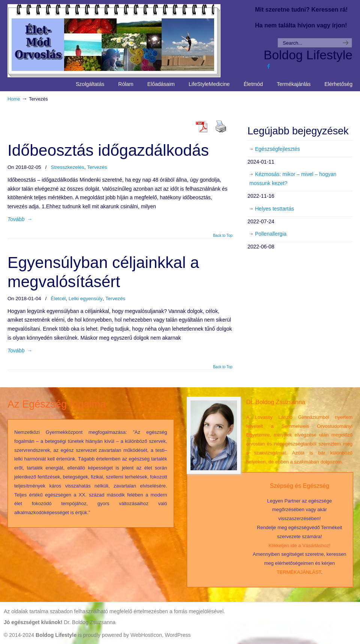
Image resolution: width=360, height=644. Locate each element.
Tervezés (97, 167)
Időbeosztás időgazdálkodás (108, 150)
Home (14, 99)
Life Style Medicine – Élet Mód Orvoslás (128, 40)
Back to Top (223, 236)
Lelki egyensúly (86, 299)
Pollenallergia (271, 234)
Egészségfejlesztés (277, 149)
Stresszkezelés (67, 167)
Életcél (58, 299)
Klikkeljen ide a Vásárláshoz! (299, 545)
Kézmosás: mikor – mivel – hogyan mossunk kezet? (293, 179)
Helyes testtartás (274, 209)
